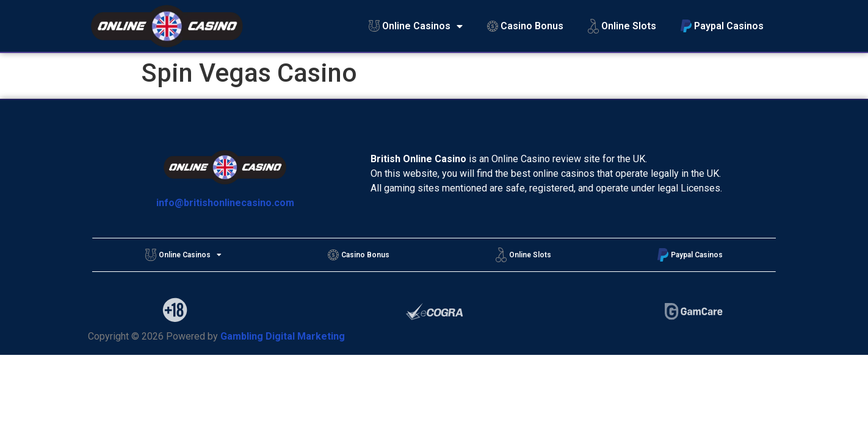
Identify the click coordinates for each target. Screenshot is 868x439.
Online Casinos (416, 26)
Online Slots (622, 26)
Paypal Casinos (722, 26)
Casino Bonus (525, 26)
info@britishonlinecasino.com (225, 203)
